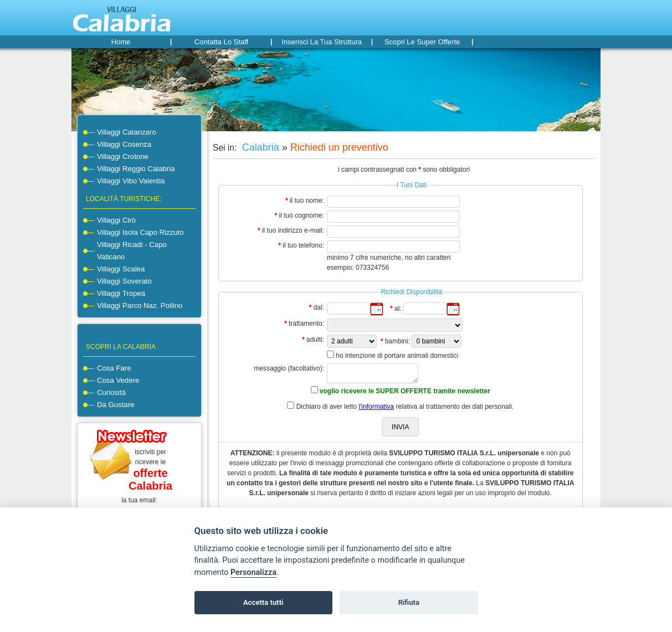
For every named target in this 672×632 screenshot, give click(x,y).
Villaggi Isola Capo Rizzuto (140, 232)
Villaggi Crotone (123, 156)
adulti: (315, 340)
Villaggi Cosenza (124, 144)
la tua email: (139, 500)
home (121, 42)
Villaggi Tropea (121, 293)
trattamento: (306, 323)
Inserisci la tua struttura (322, 42)
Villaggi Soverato (124, 281)
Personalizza (253, 572)
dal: (319, 307)
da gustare (116, 405)
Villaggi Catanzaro (127, 132)
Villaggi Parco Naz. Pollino (140, 305)
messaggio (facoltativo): (289, 368)
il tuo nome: (307, 201)
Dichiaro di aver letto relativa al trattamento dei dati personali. (405, 407)
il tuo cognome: (302, 215)
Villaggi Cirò (116, 220)
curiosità (111, 392)
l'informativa (376, 407)
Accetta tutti (263, 602)
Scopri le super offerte (422, 42)
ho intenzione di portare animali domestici (397, 356)
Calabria (259, 147)
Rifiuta (409, 602)
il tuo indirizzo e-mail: (293, 230)
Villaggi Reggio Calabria (136, 169)
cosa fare (114, 368)
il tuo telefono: (303, 245)
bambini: (397, 341)
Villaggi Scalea (121, 269)
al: (398, 309)
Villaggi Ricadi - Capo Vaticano (132, 251)
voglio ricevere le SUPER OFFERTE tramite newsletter (405, 391)
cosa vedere (118, 380)
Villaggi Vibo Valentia (131, 181)
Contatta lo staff (221, 42)
